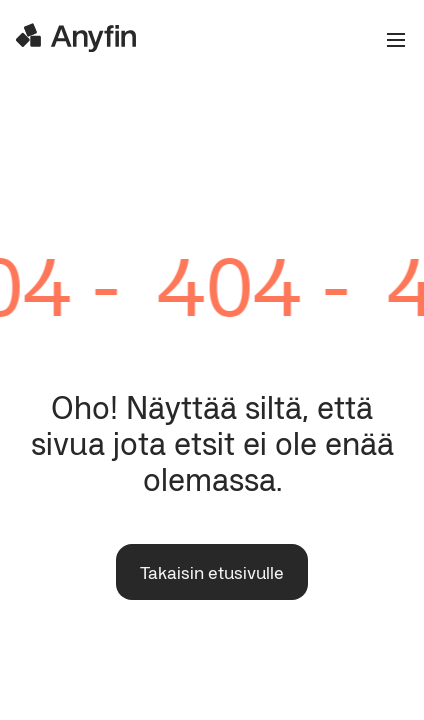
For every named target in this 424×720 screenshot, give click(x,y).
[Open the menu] (388, 40)
